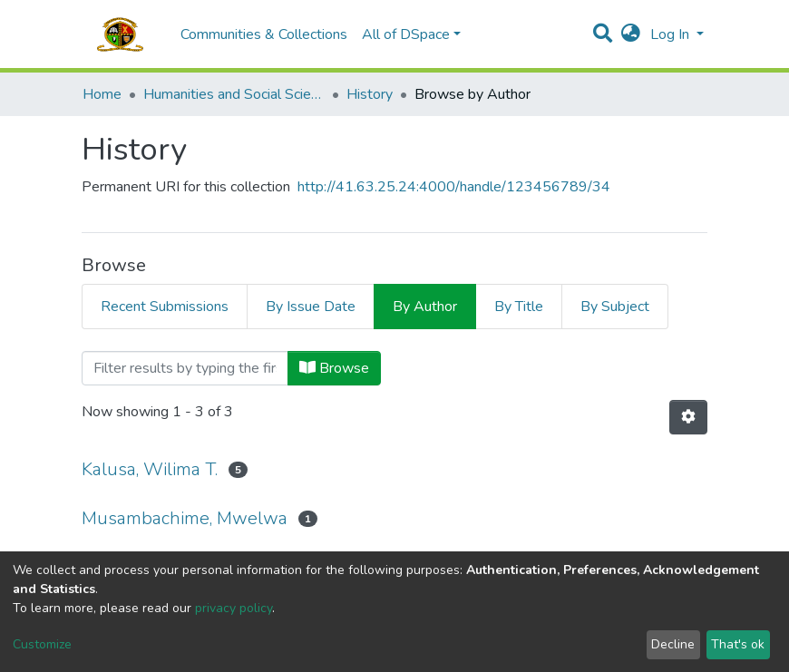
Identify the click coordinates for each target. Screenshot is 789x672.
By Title (519, 307)
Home (102, 94)
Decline (673, 644)
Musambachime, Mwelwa (185, 518)
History (370, 94)
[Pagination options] (688, 417)
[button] (631, 34)
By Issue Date (311, 307)
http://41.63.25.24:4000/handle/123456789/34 (454, 187)
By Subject (615, 307)
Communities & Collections (264, 34)
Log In (672, 34)
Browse (334, 368)
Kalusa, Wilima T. (150, 469)
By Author (425, 307)
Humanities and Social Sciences (234, 94)
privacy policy (234, 608)
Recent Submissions (165, 307)
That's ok (738, 644)
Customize (42, 644)
